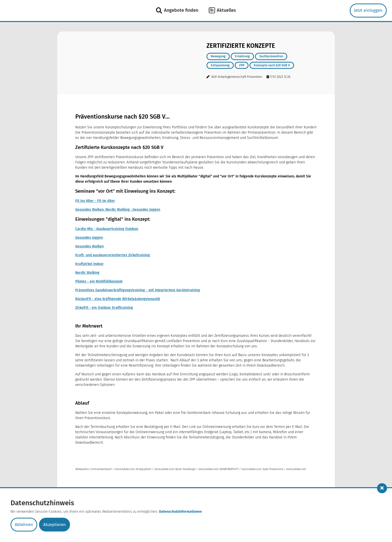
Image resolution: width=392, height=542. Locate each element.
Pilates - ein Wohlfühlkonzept (99, 281)
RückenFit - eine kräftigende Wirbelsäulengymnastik (118, 299)
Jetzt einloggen (368, 10)
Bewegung (218, 56)
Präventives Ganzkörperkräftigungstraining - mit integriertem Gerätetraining (138, 290)
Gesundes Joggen (89, 238)
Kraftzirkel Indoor (89, 264)
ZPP (242, 65)
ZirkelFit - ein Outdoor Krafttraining (104, 308)
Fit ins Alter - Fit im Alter (95, 201)
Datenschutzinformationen (180, 512)
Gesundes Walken (89, 246)
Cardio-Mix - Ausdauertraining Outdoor (107, 229)
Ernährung (242, 56)
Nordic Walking (87, 273)
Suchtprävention (271, 56)
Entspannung (220, 65)
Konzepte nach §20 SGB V (272, 65)
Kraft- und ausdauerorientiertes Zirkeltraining (113, 255)
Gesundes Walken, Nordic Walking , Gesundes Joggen (118, 210)
